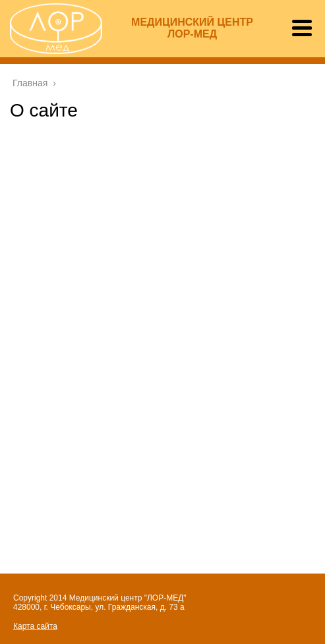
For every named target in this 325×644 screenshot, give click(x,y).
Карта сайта (35, 626)
